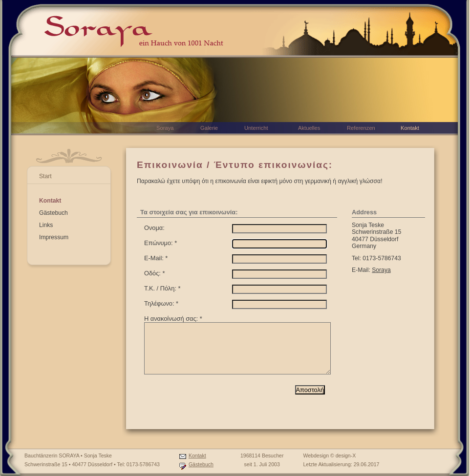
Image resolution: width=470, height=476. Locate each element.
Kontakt (50, 201)
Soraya (381, 270)
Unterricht (256, 128)
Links (46, 225)
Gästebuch (53, 213)
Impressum (54, 237)
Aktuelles (309, 128)
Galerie (209, 128)
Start (45, 176)
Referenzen (361, 128)
